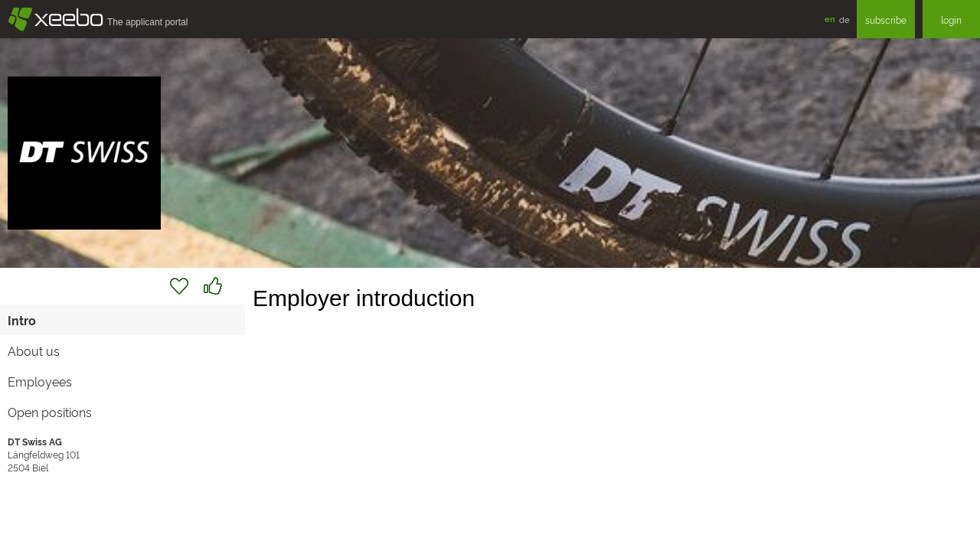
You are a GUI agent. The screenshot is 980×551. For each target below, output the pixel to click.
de (844, 19)
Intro (22, 320)
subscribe (886, 20)
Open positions (50, 412)
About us (34, 350)
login (951, 20)
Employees (40, 381)
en (830, 19)
